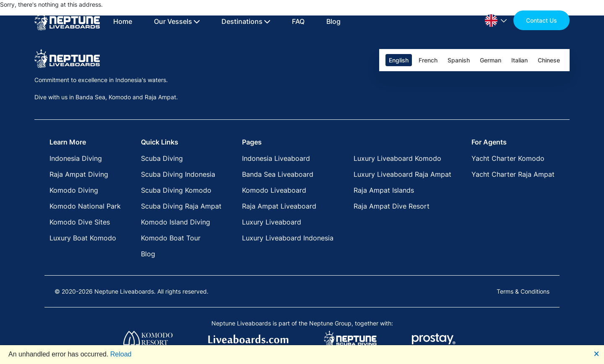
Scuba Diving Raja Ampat (181, 206)
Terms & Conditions (523, 291)
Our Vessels (177, 21)
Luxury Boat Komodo (83, 238)
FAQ (298, 21)
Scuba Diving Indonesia (178, 174)
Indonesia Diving (76, 158)
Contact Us (542, 20)
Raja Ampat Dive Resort (392, 206)
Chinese (549, 60)
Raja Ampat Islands (384, 190)
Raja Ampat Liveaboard (279, 206)
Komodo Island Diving (176, 222)
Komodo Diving (74, 190)
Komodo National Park (85, 206)
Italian (519, 60)
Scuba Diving (162, 158)
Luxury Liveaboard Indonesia (288, 238)
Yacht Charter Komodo (508, 158)
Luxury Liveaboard (272, 222)
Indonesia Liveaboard (276, 158)
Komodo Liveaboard (274, 190)
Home (123, 21)
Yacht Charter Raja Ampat (513, 174)
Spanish (459, 60)
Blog (333, 21)
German (491, 60)
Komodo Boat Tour (171, 238)
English (399, 60)
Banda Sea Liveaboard (278, 174)
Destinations (246, 21)
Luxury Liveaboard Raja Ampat (402, 174)
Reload (121, 354)
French (428, 60)
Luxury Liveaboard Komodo (397, 158)
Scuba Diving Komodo (176, 190)
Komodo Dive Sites (80, 222)
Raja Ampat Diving (79, 174)
